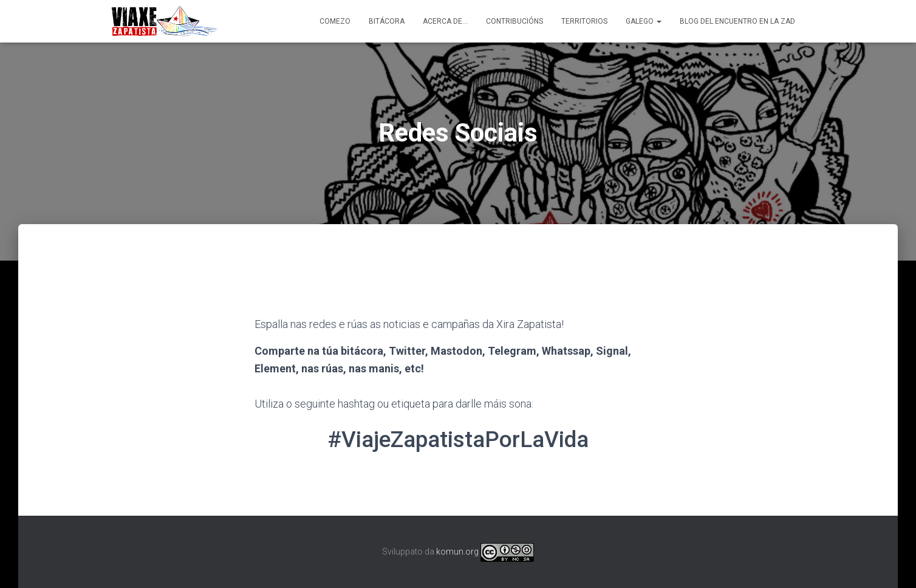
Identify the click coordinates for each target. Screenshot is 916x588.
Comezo (335, 21)
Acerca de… (445, 21)
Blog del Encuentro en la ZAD (737, 21)
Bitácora (387, 21)
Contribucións (514, 21)
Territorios (584, 21)
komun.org (457, 552)
